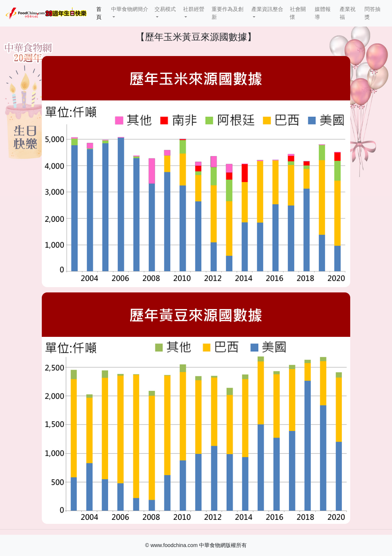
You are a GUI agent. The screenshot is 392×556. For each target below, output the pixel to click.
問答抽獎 (372, 13)
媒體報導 (323, 13)
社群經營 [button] (194, 9)
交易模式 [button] (165, 9)
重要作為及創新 (228, 13)
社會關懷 (298, 13)
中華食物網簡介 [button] (130, 9)
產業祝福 (348, 13)
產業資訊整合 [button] (267, 9)
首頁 (102, 13)
